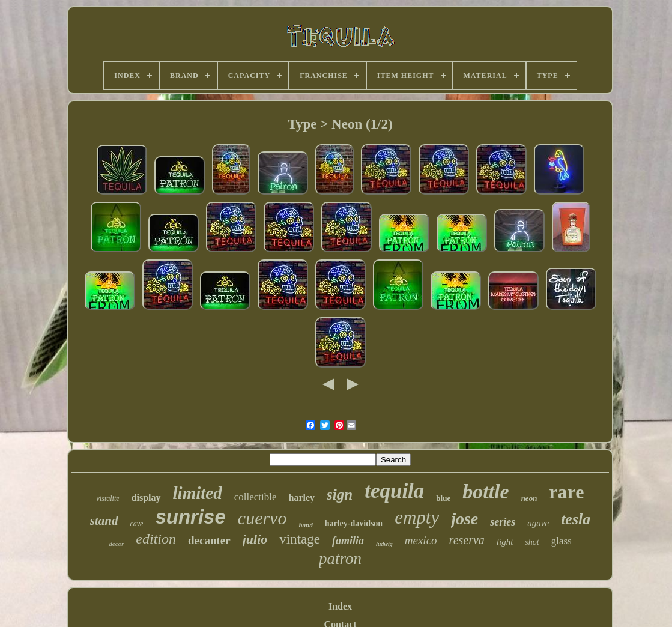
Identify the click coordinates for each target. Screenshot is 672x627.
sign (340, 495)
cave (136, 524)
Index (340, 606)
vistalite (108, 498)
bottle (486, 492)
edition (156, 539)
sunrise (190, 517)
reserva (467, 540)
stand (104, 521)
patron (340, 559)
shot (532, 542)
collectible (256, 497)
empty (417, 517)
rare (566, 492)
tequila (394, 491)
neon (529, 498)
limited (198, 493)
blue (443, 498)
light (505, 542)
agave (538, 523)
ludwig (384, 544)
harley (302, 498)
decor (116, 544)
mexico (421, 540)
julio (255, 539)
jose (465, 519)
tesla (576, 519)
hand (305, 525)
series (503, 522)
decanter (209, 540)
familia (348, 541)
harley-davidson (354, 523)
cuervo (262, 518)
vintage (300, 539)
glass (562, 541)
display (146, 498)
